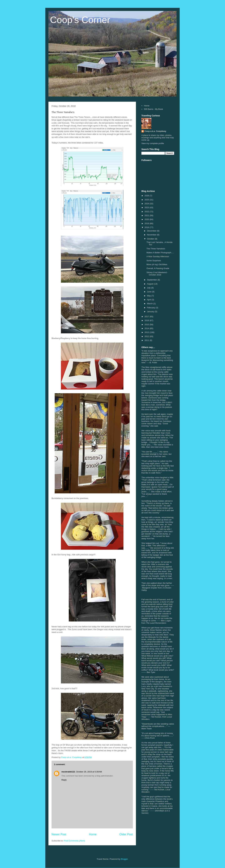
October (151, 239)
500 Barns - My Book (153, 109)
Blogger (124, 859)
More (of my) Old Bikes (157, 264)
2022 (147, 212)
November (152, 235)
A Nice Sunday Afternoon (158, 256)
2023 (147, 207)
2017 (147, 317)
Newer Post (59, 834)
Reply (64, 780)
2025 (147, 200)
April (149, 300)
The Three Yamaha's (156, 249)
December (152, 231)
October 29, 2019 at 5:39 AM (89, 772)
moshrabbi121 (68, 772)
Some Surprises (154, 261)
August (150, 284)
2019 (147, 223)
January (151, 312)
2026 (147, 196)
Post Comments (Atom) (75, 841)
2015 (147, 325)
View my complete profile (153, 143)
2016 (147, 320)
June (150, 292)
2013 (147, 332)
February (151, 308)
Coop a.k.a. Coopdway (155, 131)
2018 (147, 227)
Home (93, 834)
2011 (147, 340)
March (150, 304)
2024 (147, 204)
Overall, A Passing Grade (158, 268)
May (149, 296)
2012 (147, 336)
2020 (147, 219)
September (152, 280)
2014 (147, 328)
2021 (147, 215)
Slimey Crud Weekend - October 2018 (157, 274)
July (149, 288)
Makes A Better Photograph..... (160, 253)
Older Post (126, 834)
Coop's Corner (80, 20)
